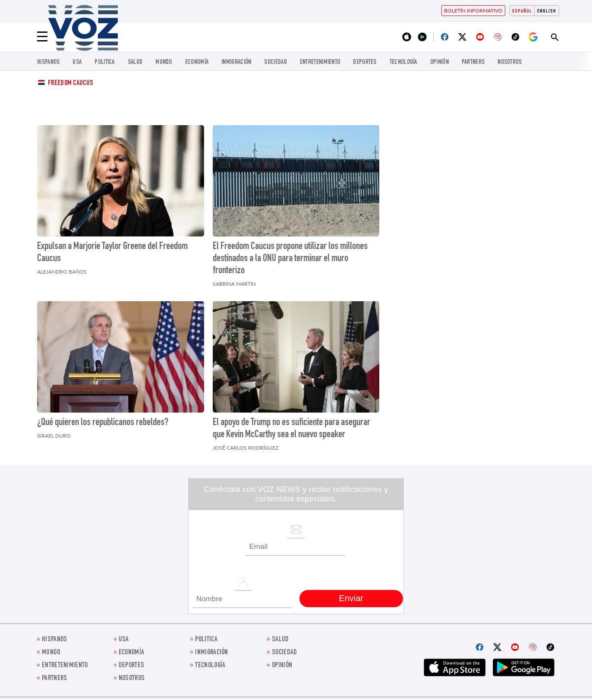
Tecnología (403, 62)
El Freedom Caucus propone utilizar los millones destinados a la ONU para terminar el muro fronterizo (290, 259)
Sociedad (275, 62)
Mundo (164, 62)
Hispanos (48, 62)
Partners (473, 62)
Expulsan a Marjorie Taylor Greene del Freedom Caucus (112, 253)
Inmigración (236, 62)
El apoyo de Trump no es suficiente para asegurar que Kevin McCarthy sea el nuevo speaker (291, 429)
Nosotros (510, 62)
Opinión (439, 62)
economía (197, 62)
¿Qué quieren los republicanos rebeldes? (103, 423)
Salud (135, 62)
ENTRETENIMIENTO (320, 62)
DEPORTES (365, 62)
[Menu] (42, 37)
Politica (104, 62)
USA (77, 62)
